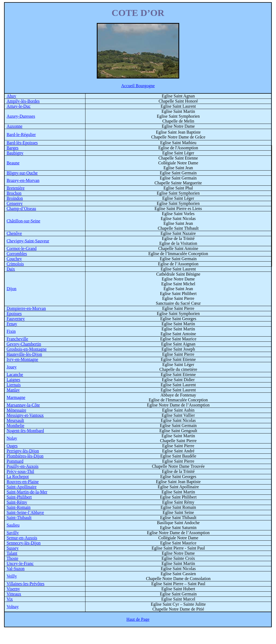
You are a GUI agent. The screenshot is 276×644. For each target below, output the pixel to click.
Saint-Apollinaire (21, 487)
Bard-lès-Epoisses (22, 143)
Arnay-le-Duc (18, 106)
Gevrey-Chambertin (24, 344)
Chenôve (14, 233)
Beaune (13, 163)
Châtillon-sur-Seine (23, 221)
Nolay (12, 438)
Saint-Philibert (19, 497)
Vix (10, 599)
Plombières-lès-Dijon (25, 456)
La (18, 477)
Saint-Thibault (19, 518)
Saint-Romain (18, 507)
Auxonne (14, 126)
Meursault (15, 420)
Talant (12, 553)
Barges (12, 148)
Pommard (15, 461)
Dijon (11, 289)
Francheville (17, 339)
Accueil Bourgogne (138, 86)
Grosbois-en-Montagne (26, 349)
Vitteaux (14, 594)
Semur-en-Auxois (22, 538)
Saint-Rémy (17, 502)
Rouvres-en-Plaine (23, 482)
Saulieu (13, 525)
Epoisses (14, 313)
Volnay (13, 607)
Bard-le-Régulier (21, 135)
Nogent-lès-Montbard (25, 431)
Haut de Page (138, 619)
